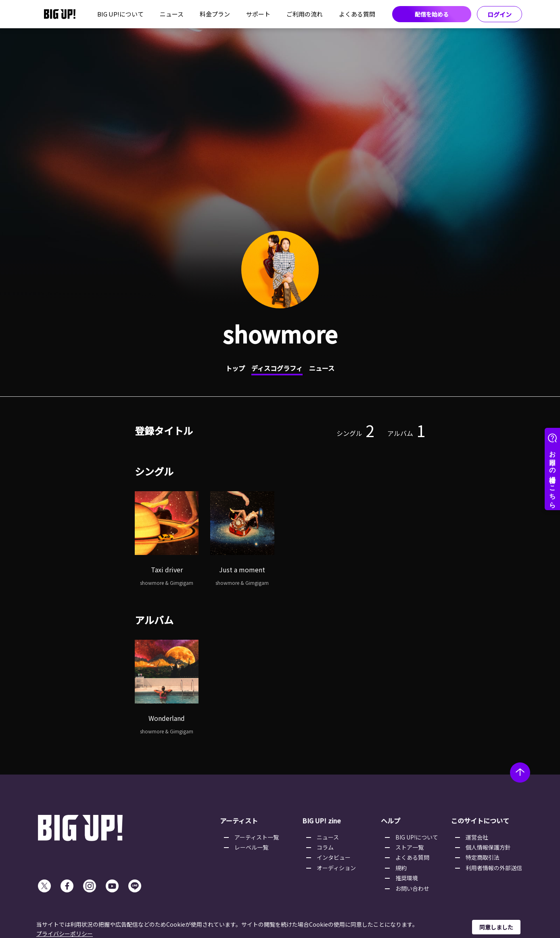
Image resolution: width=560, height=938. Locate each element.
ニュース (172, 14)
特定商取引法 (483, 857)
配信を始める (432, 14)
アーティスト (239, 821)
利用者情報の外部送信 (494, 868)
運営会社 (477, 837)
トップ (235, 368)
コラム (325, 847)
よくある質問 (357, 14)
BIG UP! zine (322, 821)
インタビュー (334, 857)
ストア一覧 (410, 847)
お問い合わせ (412, 888)
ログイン (499, 14)
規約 (401, 868)
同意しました (496, 927)
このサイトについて (480, 821)
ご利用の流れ (305, 14)
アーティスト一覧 (257, 837)
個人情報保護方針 (488, 847)
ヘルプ (391, 821)
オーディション (336, 868)
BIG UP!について (120, 14)
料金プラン (215, 14)
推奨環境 (407, 878)
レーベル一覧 (251, 847)
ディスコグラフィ (277, 368)
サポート (258, 14)
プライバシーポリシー (65, 934)
